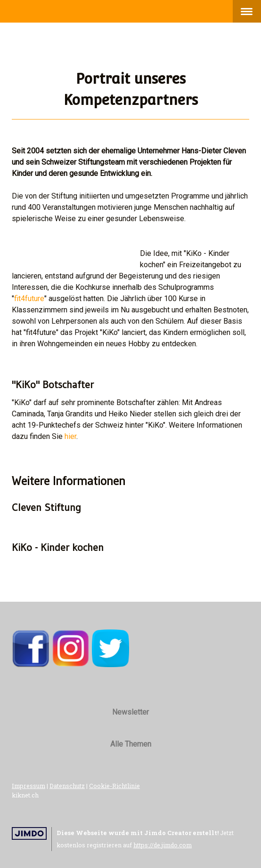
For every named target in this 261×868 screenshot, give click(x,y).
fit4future (29, 299)
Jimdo (29, 833)
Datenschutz (67, 786)
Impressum (29, 786)
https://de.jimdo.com (163, 845)
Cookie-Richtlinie (114, 786)
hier (70, 436)
